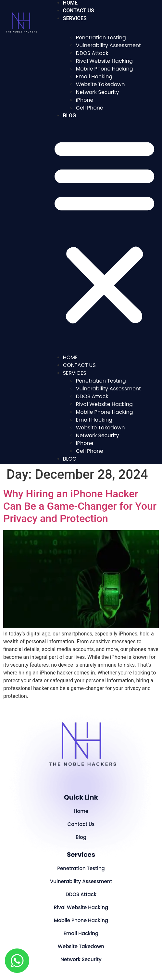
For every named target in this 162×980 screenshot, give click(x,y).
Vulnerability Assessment (108, 45)
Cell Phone (90, 108)
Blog (69, 116)
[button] (104, 231)
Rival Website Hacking (104, 61)
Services (75, 18)
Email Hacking (94, 77)
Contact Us (79, 11)
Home (70, 357)
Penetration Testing (101, 38)
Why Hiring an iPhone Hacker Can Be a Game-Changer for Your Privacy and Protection (80, 506)
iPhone (85, 100)
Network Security (98, 92)
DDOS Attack (92, 53)
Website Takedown (100, 84)
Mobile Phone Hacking (105, 69)
